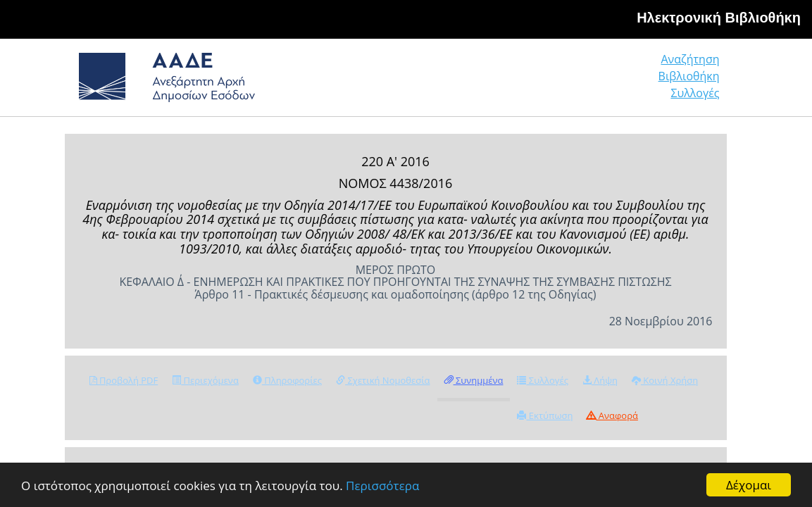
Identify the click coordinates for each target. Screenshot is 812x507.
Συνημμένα (474, 380)
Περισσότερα (382, 486)
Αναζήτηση (504, 82)
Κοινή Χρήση (665, 380)
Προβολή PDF (124, 380)
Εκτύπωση (545, 415)
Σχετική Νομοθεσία (383, 380)
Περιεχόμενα (205, 380)
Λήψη (600, 380)
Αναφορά (612, 415)
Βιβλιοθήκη (603, 82)
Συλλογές (696, 82)
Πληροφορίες (287, 380)
